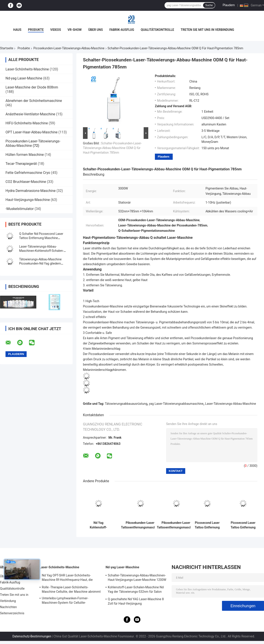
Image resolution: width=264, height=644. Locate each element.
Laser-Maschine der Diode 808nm (32, 87)
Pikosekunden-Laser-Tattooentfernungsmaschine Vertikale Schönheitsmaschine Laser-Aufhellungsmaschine (141, 525)
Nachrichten (8, 607)
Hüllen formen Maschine (25, 155)
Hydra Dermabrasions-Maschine (31, 191)
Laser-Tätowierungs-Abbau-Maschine (230, 404)
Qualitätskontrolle (158, 30)
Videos (56, 30)
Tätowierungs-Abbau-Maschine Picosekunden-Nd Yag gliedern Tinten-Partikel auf (40, 263)
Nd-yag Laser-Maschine (24, 78)
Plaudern (229, 5)
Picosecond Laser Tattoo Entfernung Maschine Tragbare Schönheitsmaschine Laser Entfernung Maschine (243, 525)
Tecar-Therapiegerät (21, 164)
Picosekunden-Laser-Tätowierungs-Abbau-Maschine (69, 48)
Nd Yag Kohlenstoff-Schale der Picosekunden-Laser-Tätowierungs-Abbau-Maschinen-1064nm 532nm (98, 525)
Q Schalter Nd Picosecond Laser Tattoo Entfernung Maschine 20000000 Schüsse (41, 238)
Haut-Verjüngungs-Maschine (28, 200)
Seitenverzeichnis (12, 613)
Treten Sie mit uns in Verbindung (207, 30)
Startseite (7, 48)
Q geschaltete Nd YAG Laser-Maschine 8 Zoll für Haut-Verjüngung (136, 601)
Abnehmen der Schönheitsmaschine (34, 101)
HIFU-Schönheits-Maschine (27, 123)
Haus (17, 30)
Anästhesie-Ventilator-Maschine (30, 114)
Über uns (95, 30)
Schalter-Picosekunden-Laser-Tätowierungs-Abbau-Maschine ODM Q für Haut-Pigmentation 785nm (112, 148)
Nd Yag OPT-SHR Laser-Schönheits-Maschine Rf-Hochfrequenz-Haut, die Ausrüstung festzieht (67, 578)
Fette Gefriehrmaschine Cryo (28, 173)
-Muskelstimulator (20, 209)
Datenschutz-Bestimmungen (32, 636)
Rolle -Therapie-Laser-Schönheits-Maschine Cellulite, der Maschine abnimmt (71, 589)
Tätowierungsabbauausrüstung (126, 404)
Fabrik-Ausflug (122, 30)
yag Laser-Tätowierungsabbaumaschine (176, 404)
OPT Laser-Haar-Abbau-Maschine (32, 132)
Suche (209, 5)
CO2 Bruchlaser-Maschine (26, 182)
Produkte (36, 30)
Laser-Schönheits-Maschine (27, 69)
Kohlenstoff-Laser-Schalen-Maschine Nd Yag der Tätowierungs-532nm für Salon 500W (136, 590)
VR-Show (75, 30)
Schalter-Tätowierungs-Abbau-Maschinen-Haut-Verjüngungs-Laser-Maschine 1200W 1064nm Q (137, 578)
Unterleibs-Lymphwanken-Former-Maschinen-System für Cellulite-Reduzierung (65, 601)
